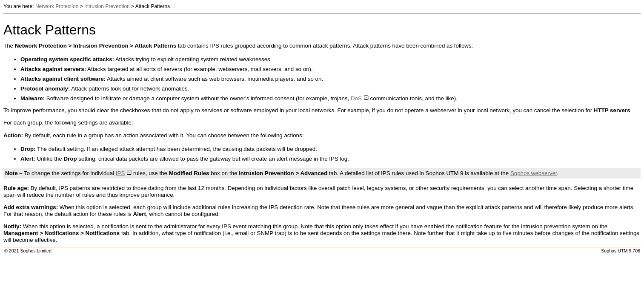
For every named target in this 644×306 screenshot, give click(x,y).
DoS (360, 98)
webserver (534, 173)
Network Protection (57, 6)
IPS (124, 173)
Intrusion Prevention (107, 6)
